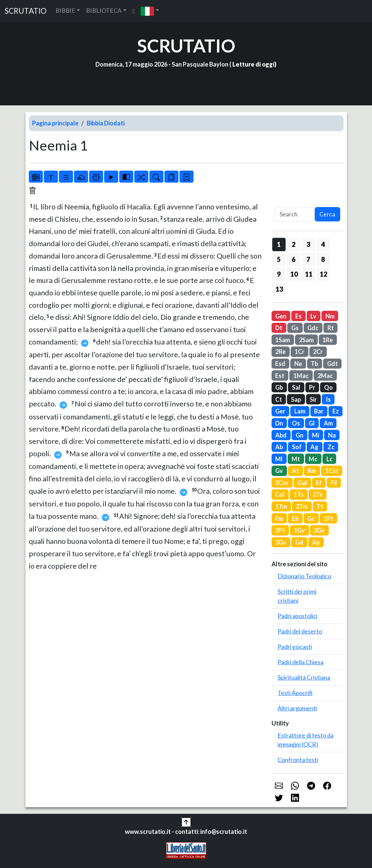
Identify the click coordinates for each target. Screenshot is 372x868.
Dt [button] (279, 328)
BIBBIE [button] (65, 10)
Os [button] (296, 423)
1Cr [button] (300, 352)
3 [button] (308, 244)
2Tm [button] (302, 506)
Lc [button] (329, 459)
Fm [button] (279, 518)
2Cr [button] (318, 352)
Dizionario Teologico (304, 576)
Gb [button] (279, 387)
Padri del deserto (300, 631)
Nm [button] (330, 316)
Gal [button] (302, 483)
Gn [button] (300, 435)
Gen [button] (281, 316)
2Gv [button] (319, 530)
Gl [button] (312, 423)
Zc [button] (331, 447)
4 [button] (323, 244)
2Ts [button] (317, 494)
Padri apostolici (297, 616)
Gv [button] (279, 471)
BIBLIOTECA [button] (104, 10)
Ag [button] (314, 447)
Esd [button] (280, 364)
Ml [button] (279, 459)
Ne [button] (298, 364)
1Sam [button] (283, 340)
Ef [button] (319, 483)
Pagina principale (55, 123)
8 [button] (323, 259)
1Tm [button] (281, 506)
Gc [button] (311, 518)
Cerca (327, 214)
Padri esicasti (295, 647)
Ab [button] (279, 447)
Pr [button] (312, 387)
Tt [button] (320, 506)
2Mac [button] (325, 376)
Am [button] (328, 423)
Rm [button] (312, 471)
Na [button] (332, 435)
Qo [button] (328, 387)
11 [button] (309, 274)
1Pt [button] (329, 518)
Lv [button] (313, 316)
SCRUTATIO (26, 11)
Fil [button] (334, 483)
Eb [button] (295, 518)
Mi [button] (316, 435)
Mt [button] (296, 459)
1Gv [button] (300, 530)
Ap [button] (316, 542)
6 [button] (293, 259)
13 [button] (279, 289)
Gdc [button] (313, 328)
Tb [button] (314, 364)
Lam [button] (300, 411)
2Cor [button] (282, 483)
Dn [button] (279, 423)
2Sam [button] (306, 340)
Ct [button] (279, 399)
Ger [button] (280, 411)
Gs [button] (295, 328)
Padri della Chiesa (301, 662)
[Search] (295, 214)
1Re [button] (328, 340)
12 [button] (323, 274)
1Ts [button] (299, 494)
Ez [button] (336, 411)
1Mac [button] (301, 376)
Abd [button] (281, 435)
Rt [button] (331, 328)
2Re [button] (280, 352)
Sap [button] (296, 399)
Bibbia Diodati (106, 123)
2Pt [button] (280, 530)
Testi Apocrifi (295, 693)
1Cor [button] (332, 471)
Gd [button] (299, 542)
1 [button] (279, 244)
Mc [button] (313, 459)
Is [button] (328, 399)
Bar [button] (319, 411)
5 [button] (279, 259)
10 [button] (294, 274)
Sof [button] (297, 447)
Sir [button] (313, 399)
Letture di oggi (253, 64)
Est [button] (280, 376)
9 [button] (279, 274)
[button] (150, 11)
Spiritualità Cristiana (304, 677)
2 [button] (293, 244)
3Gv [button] (281, 542)
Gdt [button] (332, 364)
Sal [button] (296, 387)
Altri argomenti (297, 708)
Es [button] (299, 316)
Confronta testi (298, 760)
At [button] (295, 471)
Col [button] (280, 494)
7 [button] (308, 259)
